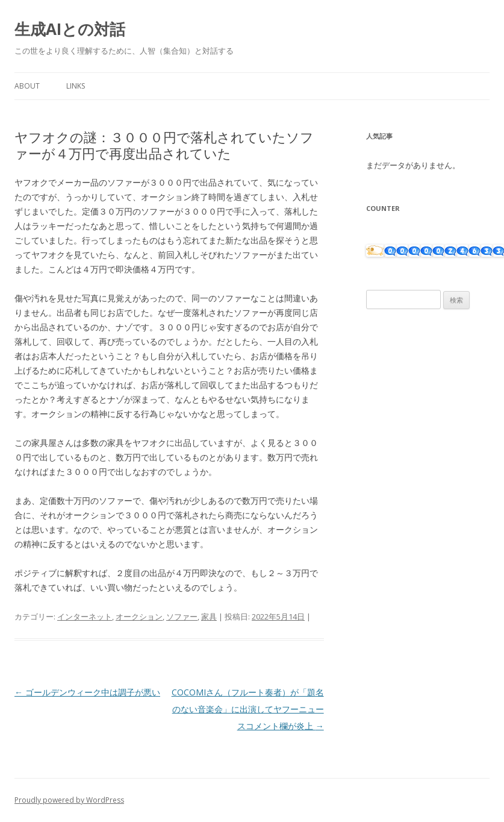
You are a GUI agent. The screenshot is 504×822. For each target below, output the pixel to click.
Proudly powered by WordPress (69, 800)
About (27, 86)
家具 (209, 616)
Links (76, 86)
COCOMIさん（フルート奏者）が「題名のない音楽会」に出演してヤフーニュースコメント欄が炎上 (248, 709)
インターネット (85, 616)
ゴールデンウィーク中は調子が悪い (87, 692)
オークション (139, 616)
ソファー (182, 616)
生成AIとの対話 (70, 29)
